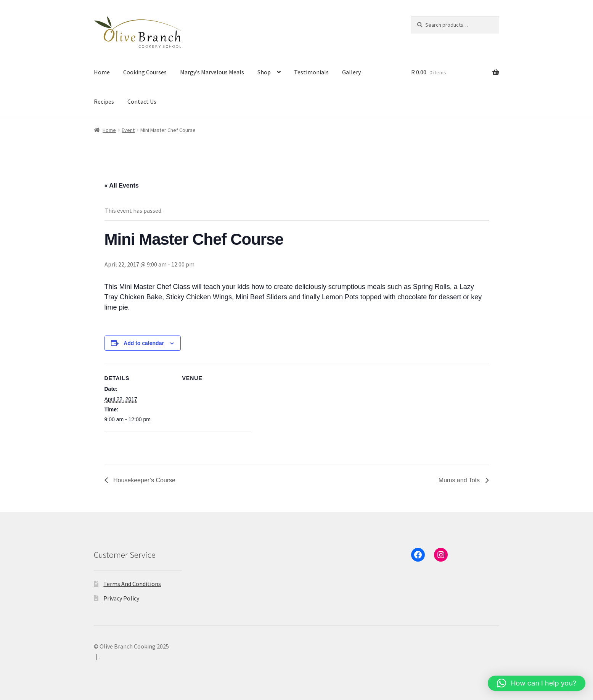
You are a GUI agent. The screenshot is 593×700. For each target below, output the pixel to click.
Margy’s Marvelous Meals (212, 72)
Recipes (104, 101)
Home (102, 72)
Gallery (351, 72)
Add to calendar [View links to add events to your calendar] (144, 343)
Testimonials (311, 72)
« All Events (122, 185)
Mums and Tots (460, 480)
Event (128, 130)
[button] (537, 683)
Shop (264, 72)
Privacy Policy (121, 598)
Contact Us (142, 101)
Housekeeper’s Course (144, 480)
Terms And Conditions (132, 584)
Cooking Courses (145, 72)
